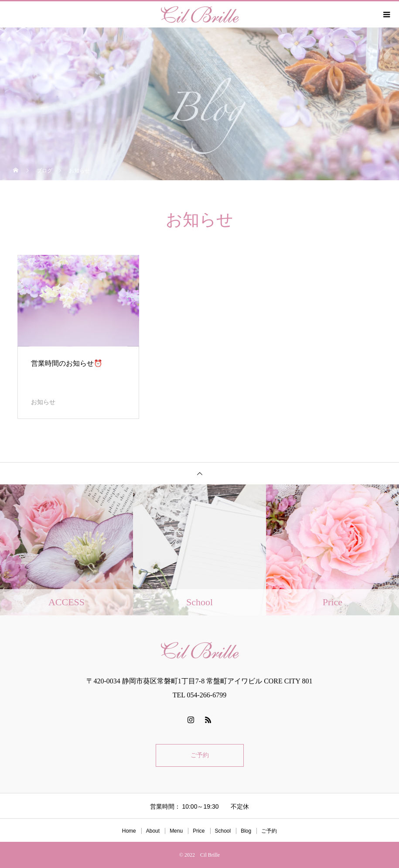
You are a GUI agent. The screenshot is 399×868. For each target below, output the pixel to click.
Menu (176, 831)
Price (199, 831)
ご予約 (200, 755)
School (223, 831)
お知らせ (43, 402)
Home (129, 831)
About (153, 831)
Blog (246, 831)
